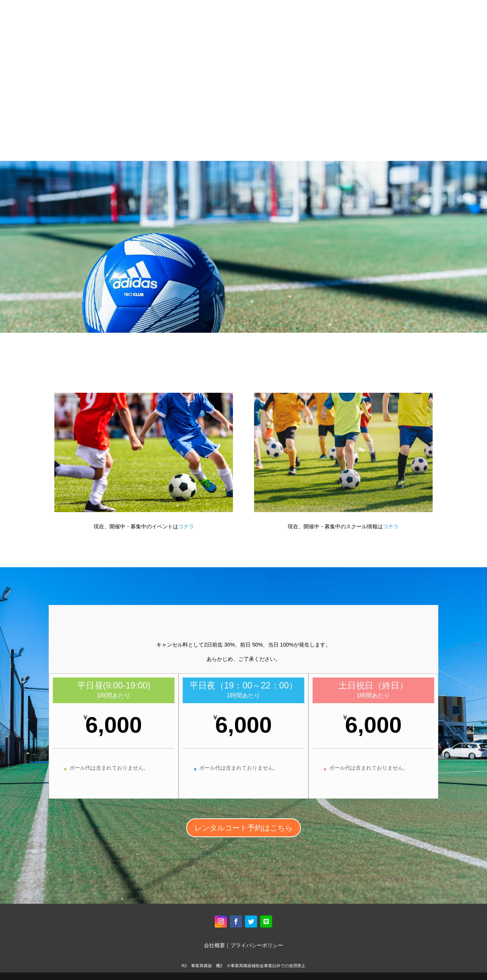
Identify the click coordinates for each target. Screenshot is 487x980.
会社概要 (214, 945)
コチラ (186, 526)
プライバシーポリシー (257, 945)
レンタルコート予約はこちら (243, 828)
